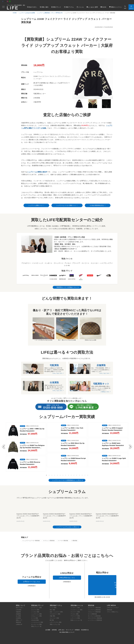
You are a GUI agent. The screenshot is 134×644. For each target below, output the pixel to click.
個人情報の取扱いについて (67, 628)
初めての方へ (20, 603)
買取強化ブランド (37, 601)
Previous (4, 441)
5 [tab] (57, 467)
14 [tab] (82, 467)
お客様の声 (19, 620)
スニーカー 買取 (54, 614)
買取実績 (75, 533)
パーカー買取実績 (64, 533)
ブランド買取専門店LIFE (55, 641)
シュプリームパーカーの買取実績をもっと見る (67, 472)
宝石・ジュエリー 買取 (56, 607)
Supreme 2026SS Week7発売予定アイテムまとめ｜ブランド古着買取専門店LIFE (28, 508)
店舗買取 (18, 609)
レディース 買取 (75, 614)
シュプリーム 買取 (37, 609)
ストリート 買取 (75, 607)
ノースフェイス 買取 (37, 618)
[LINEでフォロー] (10, 2)
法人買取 (18, 611)
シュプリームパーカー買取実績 (32, 533)
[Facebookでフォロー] (3, 2)
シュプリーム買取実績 (94, 605)
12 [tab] (77, 467)
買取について (21, 601)
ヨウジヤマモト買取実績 (95, 614)
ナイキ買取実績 (92, 609)
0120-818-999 (102, 581)
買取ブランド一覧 (36, 622)
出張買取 (18, 614)
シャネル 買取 (35, 607)
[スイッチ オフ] (125, 7)
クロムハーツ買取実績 (94, 607)
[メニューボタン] (3, 7)
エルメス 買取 (35, 605)
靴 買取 (52, 616)
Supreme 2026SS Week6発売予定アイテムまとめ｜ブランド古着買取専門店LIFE (54, 508)
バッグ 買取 (53, 603)
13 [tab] (79, 467)
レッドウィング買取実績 (95, 616)
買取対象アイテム (56, 601)
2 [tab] (49, 467)
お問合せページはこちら (32, 577)
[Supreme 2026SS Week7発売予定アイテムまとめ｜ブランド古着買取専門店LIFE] (28, 498)
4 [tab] (55, 467)
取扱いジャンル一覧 (76, 616)
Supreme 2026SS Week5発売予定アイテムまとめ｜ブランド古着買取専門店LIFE (81, 508)
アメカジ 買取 (75, 609)
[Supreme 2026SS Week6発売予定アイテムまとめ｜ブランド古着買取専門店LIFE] (55, 498)
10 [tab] (71, 467)
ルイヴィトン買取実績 (94, 603)
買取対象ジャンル (77, 601)
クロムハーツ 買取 (37, 611)
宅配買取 (18, 607)
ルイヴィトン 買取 (37, 603)
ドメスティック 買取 (77, 605)
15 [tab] (85, 467)
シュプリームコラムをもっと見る (67, 519)
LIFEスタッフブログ (113, 603)
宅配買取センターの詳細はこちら (67, 287)
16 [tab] (88, 467)
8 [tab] (66, 467)
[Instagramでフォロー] (8, 2)
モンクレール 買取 (37, 620)
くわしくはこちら (57, 373)
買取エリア (19, 616)
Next (130, 441)
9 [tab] (68, 467)
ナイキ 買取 (35, 614)
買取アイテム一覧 (55, 620)
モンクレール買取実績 (94, 611)
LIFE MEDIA (111, 601)
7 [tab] (63, 467)
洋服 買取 (53, 611)
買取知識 (110, 605)
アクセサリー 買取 (55, 609)
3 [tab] (52, 467)
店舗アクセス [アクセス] (127, 2)
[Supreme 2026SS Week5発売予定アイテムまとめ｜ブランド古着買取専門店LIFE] (81, 498)
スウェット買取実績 (49, 533)
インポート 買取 (75, 603)
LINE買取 (19, 605)
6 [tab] (60, 467)
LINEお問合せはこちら (67, 573)
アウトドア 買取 (75, 611)
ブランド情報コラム (113, 607)
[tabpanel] (26, 442)
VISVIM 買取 (35, 616)
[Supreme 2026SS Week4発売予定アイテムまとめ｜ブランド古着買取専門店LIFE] (107, 498)
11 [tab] (74, 467)
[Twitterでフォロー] (5, 2)
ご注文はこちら (105, 392)
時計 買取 (53, 605)
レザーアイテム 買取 (56, 618)
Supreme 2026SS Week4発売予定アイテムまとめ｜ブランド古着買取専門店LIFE (107, 508)
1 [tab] (46, 467)
